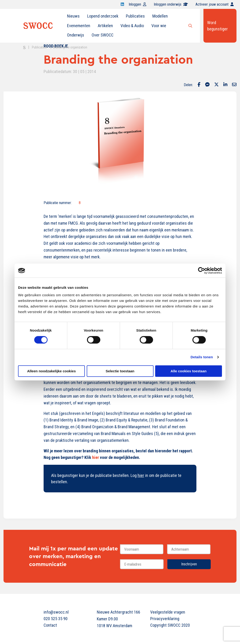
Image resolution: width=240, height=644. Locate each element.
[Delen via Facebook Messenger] (207, 85)
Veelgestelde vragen (168, 612)
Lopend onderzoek (103, 16)
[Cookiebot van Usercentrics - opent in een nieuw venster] (201, 271)
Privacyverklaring (165, 619)
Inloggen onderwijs (171, 4)
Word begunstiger (217, 26)
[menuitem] (73, 16)
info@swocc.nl (56, 612)
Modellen (160, 16)
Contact (50, 625)
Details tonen (202, 357)
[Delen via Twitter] (216, 85)
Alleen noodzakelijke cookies (52, 371)
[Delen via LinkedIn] (225, 85)
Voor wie (159, 26)
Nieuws (73, 16)
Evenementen (79, 26)
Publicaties (135, 16)
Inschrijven (189, 564)
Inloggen (137, 4)
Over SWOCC (103, 35)
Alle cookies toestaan (189, 371)
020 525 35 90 (56, 619)
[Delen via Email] (234, 85)
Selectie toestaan (120, 371)
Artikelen (105, 26)
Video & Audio (132, 26)
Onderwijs (76, 35)
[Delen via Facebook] (199, 85)
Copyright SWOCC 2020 (170, 625)
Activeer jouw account (215, 4)
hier (96, 457)
